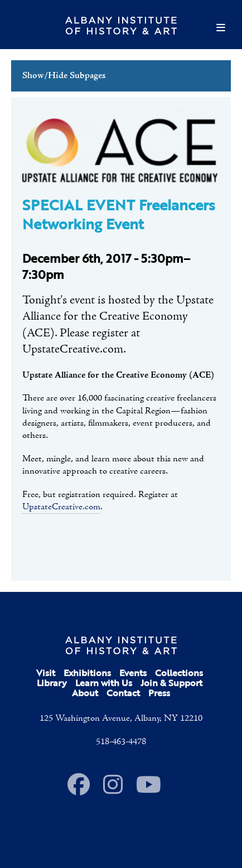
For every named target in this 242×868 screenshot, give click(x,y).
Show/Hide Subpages (64, 76)
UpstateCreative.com (61, 507)
